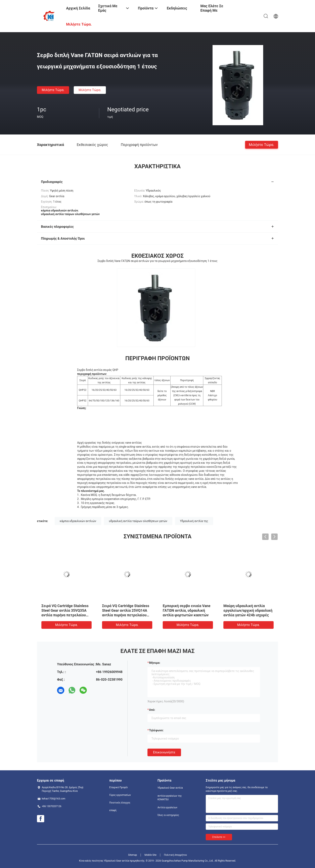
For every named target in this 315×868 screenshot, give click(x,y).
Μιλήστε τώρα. (53, 90)
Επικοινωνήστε (164, 752)
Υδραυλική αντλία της (194, 521)
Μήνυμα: (155, 663)
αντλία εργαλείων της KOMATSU (170, 798)
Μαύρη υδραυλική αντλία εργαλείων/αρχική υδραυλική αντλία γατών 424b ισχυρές (248, 610)
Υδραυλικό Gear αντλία (170, 788)
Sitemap (133, 855)
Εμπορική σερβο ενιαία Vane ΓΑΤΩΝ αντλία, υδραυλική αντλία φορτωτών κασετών (187, 610)
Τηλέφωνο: (156, 730)
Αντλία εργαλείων (167, 807)
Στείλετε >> (219, 837)
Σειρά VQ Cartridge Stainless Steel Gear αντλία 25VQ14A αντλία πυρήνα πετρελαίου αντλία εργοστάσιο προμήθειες (126, 615)
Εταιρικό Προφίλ (119, 787)
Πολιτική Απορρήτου (175, 855)
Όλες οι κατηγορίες (168, 815)
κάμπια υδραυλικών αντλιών (78, 521)
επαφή (113, 810)
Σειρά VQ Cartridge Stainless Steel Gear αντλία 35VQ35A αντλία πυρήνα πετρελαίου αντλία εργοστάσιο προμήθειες (65, 615)
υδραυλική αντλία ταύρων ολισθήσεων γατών (138, 521)
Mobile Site (150, 855)
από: (152, 710)
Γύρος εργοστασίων (120, 795)
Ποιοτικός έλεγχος (120, 803)
